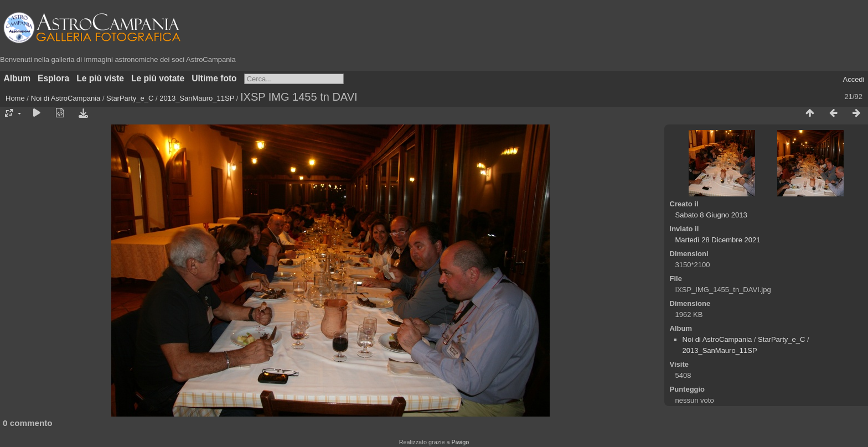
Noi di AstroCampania (66, 98)
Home (15, 98)
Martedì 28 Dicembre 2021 (718, 240)
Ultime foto (214, 78)
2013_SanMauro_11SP (197, 98)
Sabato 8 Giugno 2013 (711, 215)
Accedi (853, 79)
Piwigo (460, 442)
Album (17, 78)
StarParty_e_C (130, 98)
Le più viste (100, 78)
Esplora (53, 78)
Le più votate (158, 78)
